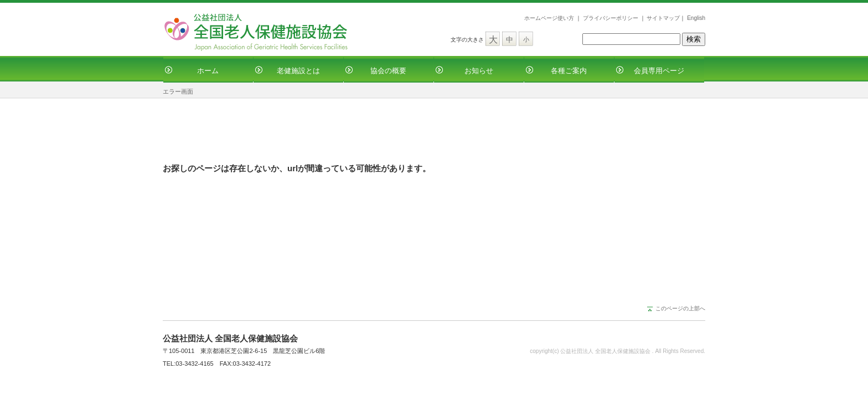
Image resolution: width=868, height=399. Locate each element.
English (696, 18)
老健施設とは (298, 71)
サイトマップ (663, 18)
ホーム (208, 71)
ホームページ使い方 (549, 18)
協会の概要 (388, 71)
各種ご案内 (569, 71)
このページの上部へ (680, 308)
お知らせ (479, 71)
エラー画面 (178, 91)
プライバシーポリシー (611, 18)
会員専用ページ (659, 71)
